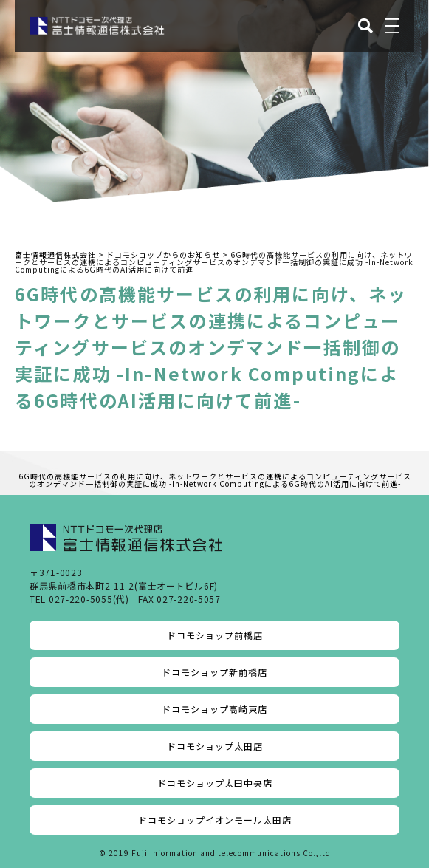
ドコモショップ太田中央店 (215, 783)
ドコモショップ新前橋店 (214, 672)
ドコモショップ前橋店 (215, 635)
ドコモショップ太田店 (215, 746)
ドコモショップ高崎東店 (214, 709)
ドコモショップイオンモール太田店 (215, 820)
